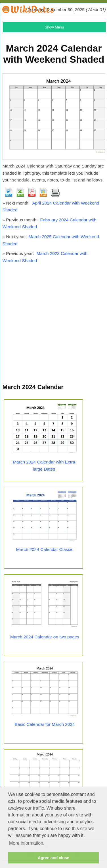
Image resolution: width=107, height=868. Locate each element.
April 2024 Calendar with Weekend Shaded (51, 207)
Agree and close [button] (53, 858)
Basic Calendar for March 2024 (45, 724)
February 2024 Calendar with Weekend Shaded (50, 223)
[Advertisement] (53, 326)
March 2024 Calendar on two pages (45, 637)
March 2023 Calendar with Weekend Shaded (45, 257)
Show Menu (54, 27)
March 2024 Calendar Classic (45, 549)
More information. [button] (27, 843)
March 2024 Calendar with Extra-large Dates (45, 465)
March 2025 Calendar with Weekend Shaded (51, 240)
